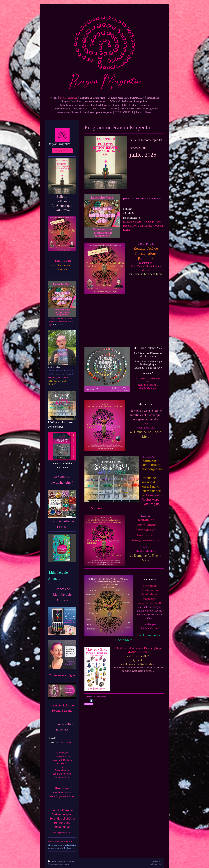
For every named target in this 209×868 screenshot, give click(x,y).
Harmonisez (62, 788)
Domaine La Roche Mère (149, 379)
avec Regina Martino (62, 796)
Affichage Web (156, 864)
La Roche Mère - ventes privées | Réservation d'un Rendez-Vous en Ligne (143, 225)
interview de (58, 760)
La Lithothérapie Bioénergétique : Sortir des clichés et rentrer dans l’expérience (62, 818)
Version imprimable (57, 861)
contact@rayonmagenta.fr (62, 151)
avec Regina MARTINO (62, 833)
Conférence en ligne (62, 675)
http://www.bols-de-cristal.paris (60, 842)
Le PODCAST (62, 753)
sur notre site (67, 742)
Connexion (157, 861)
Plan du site (70, 861)
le (150, 594)
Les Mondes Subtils (62, 757)
